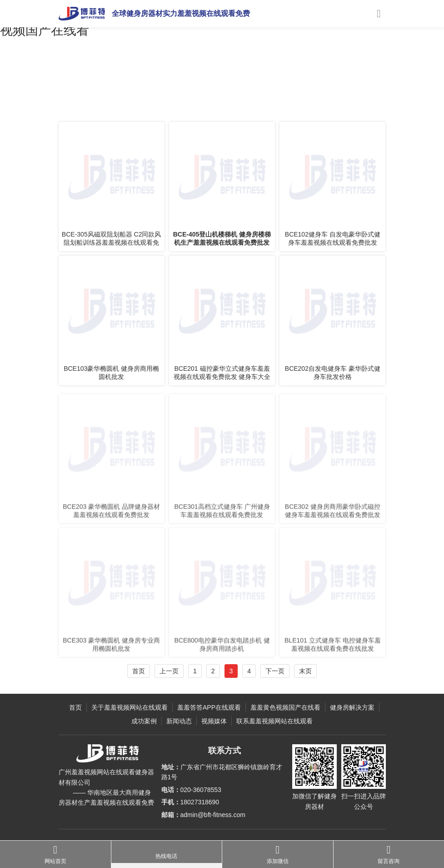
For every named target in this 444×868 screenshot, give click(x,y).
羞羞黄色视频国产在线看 (285, 707)
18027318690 (200, 802)
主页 (91, 101)
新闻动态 (179, 721)
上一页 (169, 671)
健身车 (172, 101)
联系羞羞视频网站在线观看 (274, 721)
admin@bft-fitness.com (213, 815)
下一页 (275, 671)
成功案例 (144, 721)
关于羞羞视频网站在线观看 (130, 707)
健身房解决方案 (352, 707)
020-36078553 (201, 790)
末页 (305, 671)
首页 (139, 671)
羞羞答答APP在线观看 (130, 101)
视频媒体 (214, 721)
